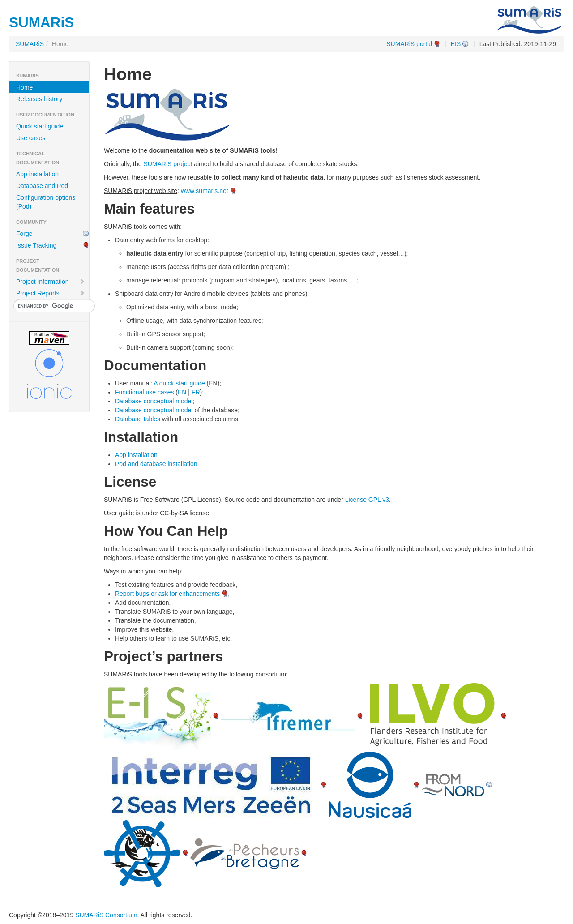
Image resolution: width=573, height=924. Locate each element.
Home (24, 87)
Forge (24, 234)
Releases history (39, 99)
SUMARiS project (168, 164)
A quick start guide (179, 383)
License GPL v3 (367, 500)
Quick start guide (40, 126)
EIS (456, 44)
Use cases (31, 138)
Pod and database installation (156, 464)
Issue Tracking (36, 245)
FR (196, 392)
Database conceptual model (154, 401)
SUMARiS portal (409, 44)
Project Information (51, 282)
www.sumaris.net (205, 191)
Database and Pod (42, 186)
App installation (37, 174)
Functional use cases (145, 392)
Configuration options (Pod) (46, 202)
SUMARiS (30, 44)
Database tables (138, 419)
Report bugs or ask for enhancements (167, 594)
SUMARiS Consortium (106, 915)
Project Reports (51, 293)
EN (182, 392)
